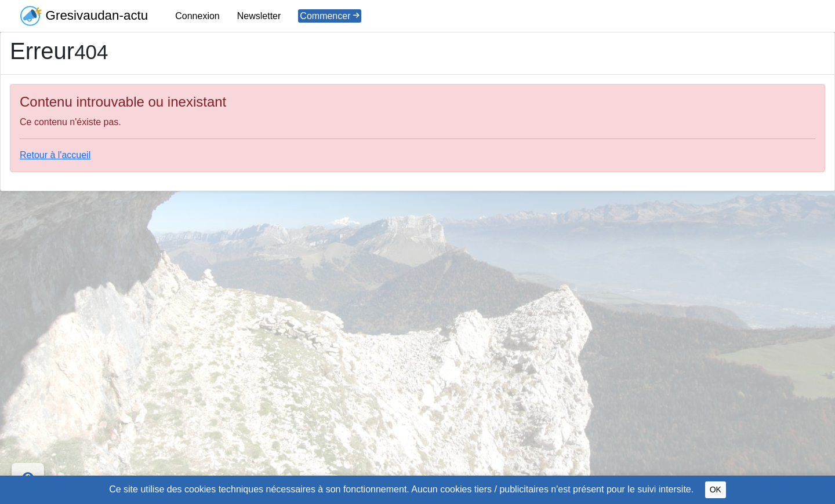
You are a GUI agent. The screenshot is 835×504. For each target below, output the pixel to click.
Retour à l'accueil (55, 155)
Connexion (197, 16)
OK (716, 490)
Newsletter (259, 16)
